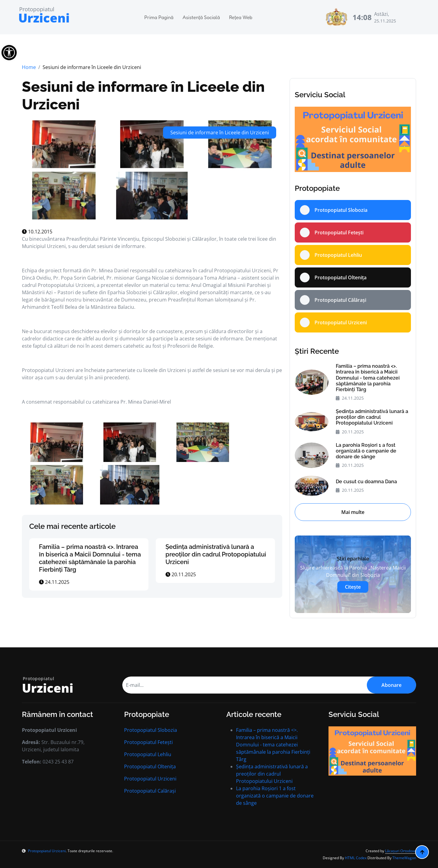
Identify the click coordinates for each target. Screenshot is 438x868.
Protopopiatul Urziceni (150, 779)
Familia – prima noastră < (90, 558)
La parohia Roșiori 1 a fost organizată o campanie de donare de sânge (366, 451)
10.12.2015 (37, 232)
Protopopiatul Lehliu (148, 754)
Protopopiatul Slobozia (151, 730)
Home (29, 67)
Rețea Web (241, 17)
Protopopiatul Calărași (150, 791)
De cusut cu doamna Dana (366, 482)
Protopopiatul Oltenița (150, 766)
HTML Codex (356, 858)
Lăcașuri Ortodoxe (401, 851)
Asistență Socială (201, 17)
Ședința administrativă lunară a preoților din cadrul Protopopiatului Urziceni (216, 554)
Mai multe (353, 512)
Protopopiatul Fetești (148, 742)
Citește (353, 587)
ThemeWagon (404, 858)
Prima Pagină (159, 17)
